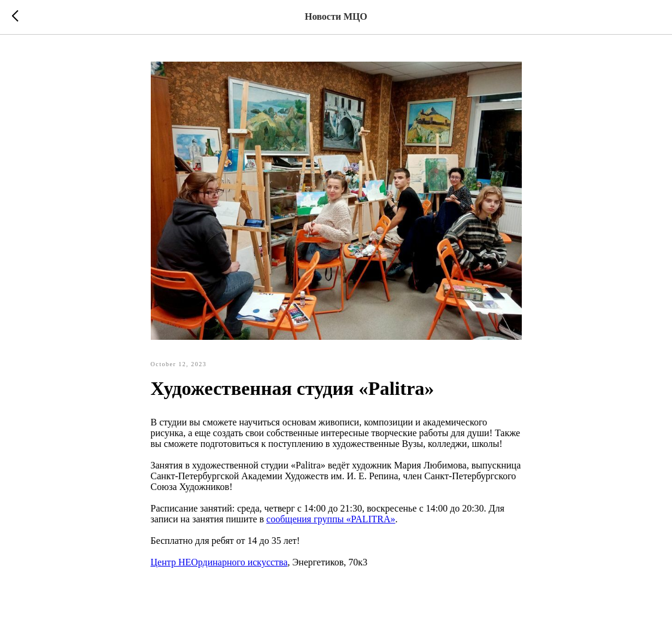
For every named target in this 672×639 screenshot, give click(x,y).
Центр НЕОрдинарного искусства (219, 562)
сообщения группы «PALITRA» (331, 519)
